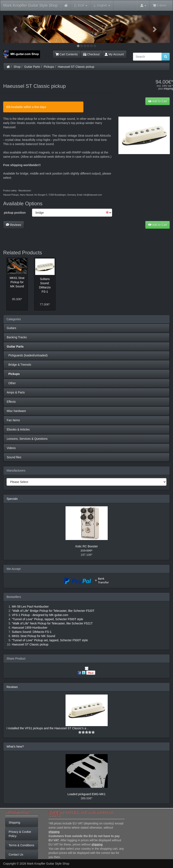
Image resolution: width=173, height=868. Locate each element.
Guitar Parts (32, 67)
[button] (16, 29)
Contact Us (16, 855)
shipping (168, 89)
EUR (81, 6)
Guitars (11, 328)
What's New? (15, 747)
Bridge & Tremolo (19, 365)
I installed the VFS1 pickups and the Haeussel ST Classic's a (46, 728)
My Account (114, 54)
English (102, 6)
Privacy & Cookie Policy (20, 834)
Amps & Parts (16, 392)
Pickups (49, 67)
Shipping (14, 823)
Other (11, 383)
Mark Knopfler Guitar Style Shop (31, 5)
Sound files (14, 457)
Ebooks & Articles (18, 429)
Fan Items (13, 420)
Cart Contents (67, 54)
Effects (11, 402)
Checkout (91, 54)
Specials (12, 499)
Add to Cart (158, 101)
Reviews (14, 225)
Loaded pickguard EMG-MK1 (86, 794)
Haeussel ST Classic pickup (76, 67)
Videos (11, 448)
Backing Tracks (17, 337)
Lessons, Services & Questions (27, 439)
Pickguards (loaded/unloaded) (27, 355)
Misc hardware (16, 411)
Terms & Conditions (21, 845)
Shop (17, 67)
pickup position (15, 213)
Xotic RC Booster (86, 546)
